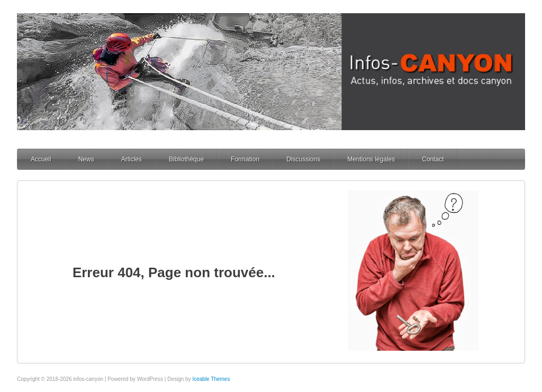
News (86, 159)
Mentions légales (371, 159)
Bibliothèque (186, 159)
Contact (433, 159)
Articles (132, 159)
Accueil (41, 159)
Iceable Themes (211, 379)
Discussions (303, 159)
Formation (245, 159)
